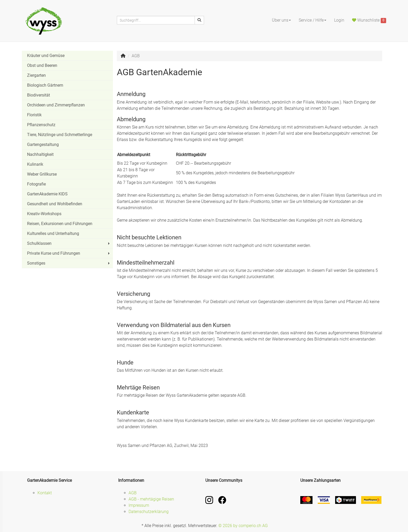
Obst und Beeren (42, 65)
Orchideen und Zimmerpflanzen (56, 105)
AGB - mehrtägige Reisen (151, 499)
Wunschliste (369, 21)
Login (339, 20)
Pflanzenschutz (41, 125)
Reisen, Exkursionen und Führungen (60, 224)
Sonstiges (69, 263)
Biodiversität (39, 95)
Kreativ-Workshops (44, 214)
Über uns (281, 20)
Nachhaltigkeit (40, 154)
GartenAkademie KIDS (47, 194)
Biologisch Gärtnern (45, 85)
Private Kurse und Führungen (69, 253)
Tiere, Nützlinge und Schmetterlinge (60, 135)
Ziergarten (36, 75)
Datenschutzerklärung (149, 512)
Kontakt (45, 493)
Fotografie (36, 184)
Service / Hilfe (313, 20)
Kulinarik (35, 164)
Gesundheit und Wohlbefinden (55, 204)
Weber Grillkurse (42, 174)
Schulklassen (69, 243)
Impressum (139, 505)
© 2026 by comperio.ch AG (243, 526)
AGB (133, 493)
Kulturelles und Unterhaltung (53, 233)
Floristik (34, 115)
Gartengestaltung (43, 145)
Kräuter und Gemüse (46, 56)
